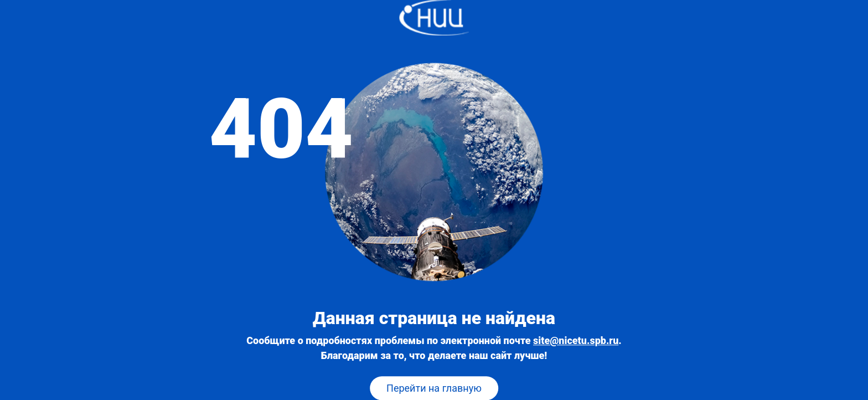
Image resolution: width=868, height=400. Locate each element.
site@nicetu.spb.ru (576, 341)
